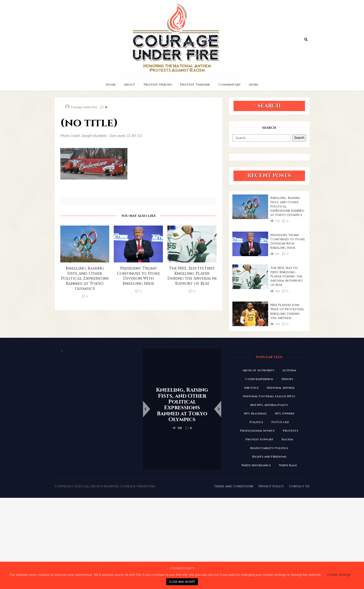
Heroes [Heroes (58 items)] (287, 379)
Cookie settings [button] (339, 575)
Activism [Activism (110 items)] (289, 370)
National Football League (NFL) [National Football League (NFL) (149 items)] (269, 396)
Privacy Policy (271, 486)
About (129, 85)
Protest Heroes (158, 85)
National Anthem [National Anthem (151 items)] (281, 388)
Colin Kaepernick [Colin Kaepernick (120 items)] (259, 379)
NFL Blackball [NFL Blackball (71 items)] (256, 414)
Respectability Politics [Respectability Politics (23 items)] (269, 448)
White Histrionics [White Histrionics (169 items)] (256, 465)
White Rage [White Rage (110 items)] (288, 465)
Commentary (230, 85)
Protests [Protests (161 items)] (290, 431)
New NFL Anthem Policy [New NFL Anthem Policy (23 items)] (269, 405)
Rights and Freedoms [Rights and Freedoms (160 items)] (269, 457)
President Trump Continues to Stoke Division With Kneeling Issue (288, 241)
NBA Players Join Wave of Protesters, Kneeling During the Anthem (287, 311)
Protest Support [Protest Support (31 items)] (259, 439)
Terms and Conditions (234, 486)
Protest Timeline (195, 85)
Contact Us (299, 486)
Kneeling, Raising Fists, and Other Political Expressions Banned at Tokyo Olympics (287, 206)
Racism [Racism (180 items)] (287, 439)
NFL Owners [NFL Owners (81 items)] (285, 414)
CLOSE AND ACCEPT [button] (182, 582)
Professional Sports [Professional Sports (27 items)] (257, 431)
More (254, 85)
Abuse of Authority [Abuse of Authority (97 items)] (258, 370)
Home (111, 85)
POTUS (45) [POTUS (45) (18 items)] (280, 422)
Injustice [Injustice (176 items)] (251, 388)
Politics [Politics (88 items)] (256, 422)
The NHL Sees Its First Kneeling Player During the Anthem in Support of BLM (287, 276)
